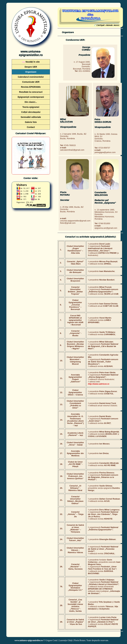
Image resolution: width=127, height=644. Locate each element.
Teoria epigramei (31, 107)
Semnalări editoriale (31, 117)
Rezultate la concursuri (31, 92)
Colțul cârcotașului (31, 112)
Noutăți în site (31, 62)
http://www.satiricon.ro (99, 384)
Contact (31, 127)
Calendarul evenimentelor (31, 77)
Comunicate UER (31, 82)
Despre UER (31, 67)
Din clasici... (31, 102)
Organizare (31, 72)
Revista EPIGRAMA (31, 87)
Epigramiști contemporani (31, 97)
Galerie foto (31, 122)
